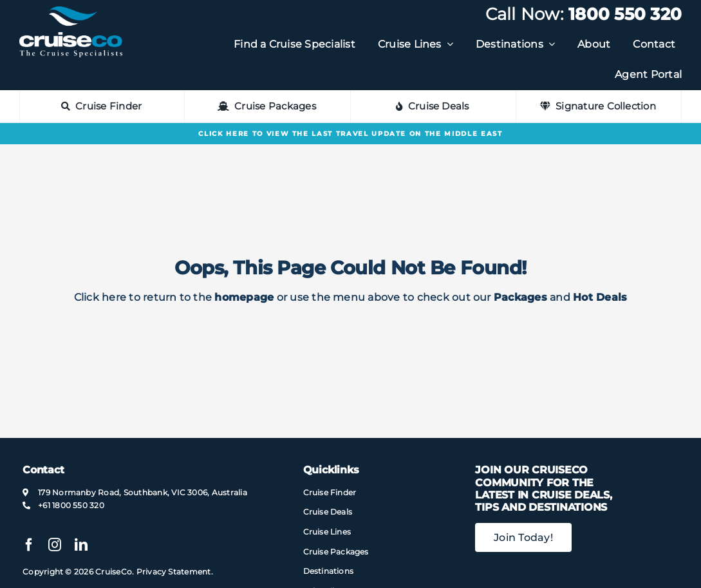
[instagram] (55, 545)
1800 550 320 (625, 14)
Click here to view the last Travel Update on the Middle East (350, 134)
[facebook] (29, 545)
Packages (520, 297)
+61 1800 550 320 (71, 505)
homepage (244, 297)
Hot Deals (600, 297)
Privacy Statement (174, 572)
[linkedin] (81, 545)
